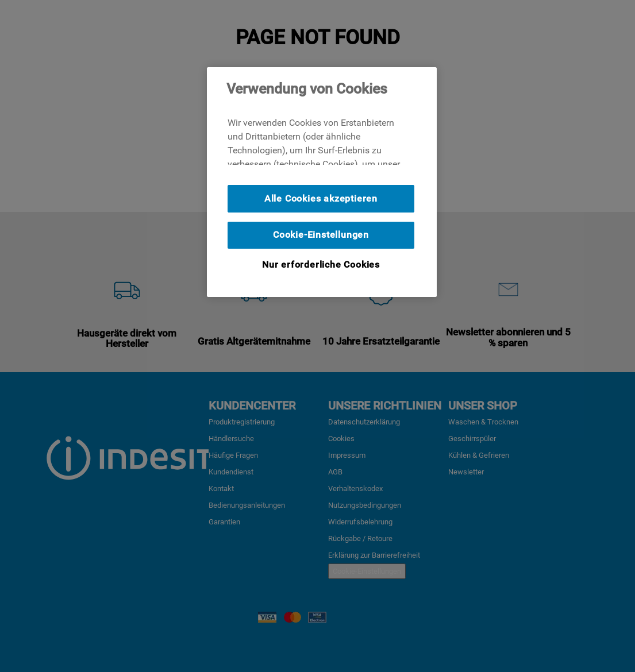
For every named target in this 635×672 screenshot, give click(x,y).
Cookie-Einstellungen (321, 235)
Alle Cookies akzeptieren (321, 198)
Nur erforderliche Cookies (321, 264)
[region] (322, 182)
